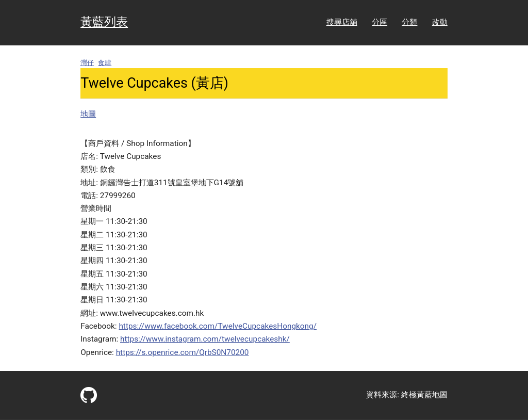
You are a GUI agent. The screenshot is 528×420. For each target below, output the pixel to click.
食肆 (105, 63)
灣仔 (87, 63)
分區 (379, 22)
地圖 (88, 114)
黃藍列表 (104, 22)
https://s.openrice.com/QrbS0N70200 (183, 352)
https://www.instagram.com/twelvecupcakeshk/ (205, 339)
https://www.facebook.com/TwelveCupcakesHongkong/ (218, 326)
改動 (440, 22)
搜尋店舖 (342, 22)
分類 (409, 22)
